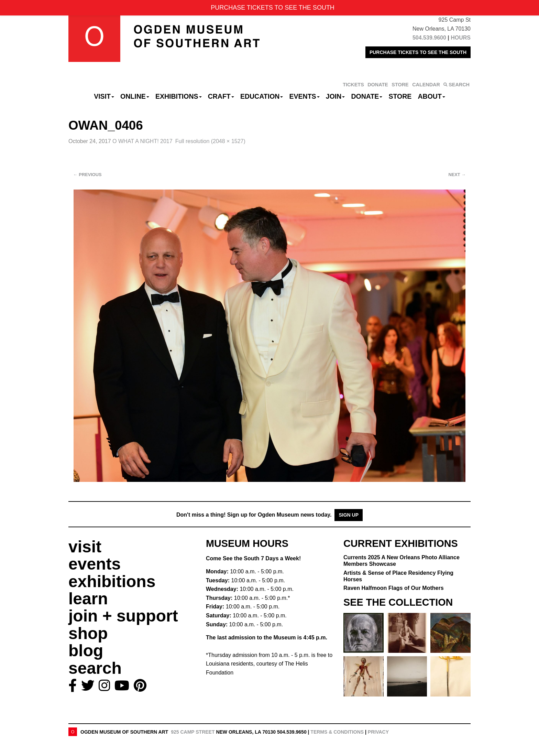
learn (88, 599)
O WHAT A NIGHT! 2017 (142, 141)
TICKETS (353, 85)
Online (135, 96)
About (432, 96)
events (95, 564)
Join (335, 96)
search (95, 668)
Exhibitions (179, 96)
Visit (104, 96)
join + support (123, 616)
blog (86, 651)
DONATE (378, 85)
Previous (87, 175)
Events (305, 96)
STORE (400, 85)
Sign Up (349, 515)
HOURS (461, 38)
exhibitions (112, 581)
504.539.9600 (429, 38)
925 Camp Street (193, 732)
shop (88, 633)
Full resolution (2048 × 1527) (210, 141)
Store (400, 96)
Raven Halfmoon (394, 588)
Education (262, 96)
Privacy (378, 732)
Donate (367, 96)
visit (85, 547)
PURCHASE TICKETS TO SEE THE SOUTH (418, 52)
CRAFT (221, 96)
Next (457, 175)
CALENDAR (426, 85)
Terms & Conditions (337, 732)
